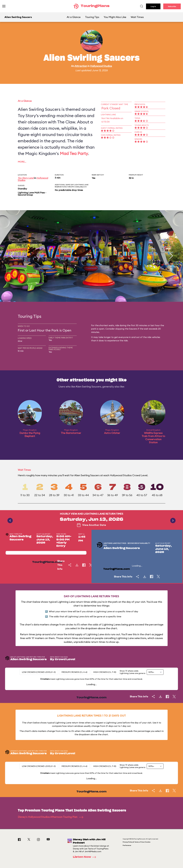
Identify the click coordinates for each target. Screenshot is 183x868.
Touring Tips (92, 17)
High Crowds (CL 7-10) (105, 672)
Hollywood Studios (101, 66)
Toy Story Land (26, 178)
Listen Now (85, 857)
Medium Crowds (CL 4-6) (74, 672)
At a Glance (74, 17)
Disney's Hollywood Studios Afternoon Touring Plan (51, 817)
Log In (153, 6)
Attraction (81, 66)
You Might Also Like (115, 17)
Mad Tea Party (74, 153)
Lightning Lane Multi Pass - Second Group (32, 194)
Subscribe (172, 6)
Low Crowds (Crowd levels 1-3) (39, 672)
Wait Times (137, 17)
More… (22, 162)
